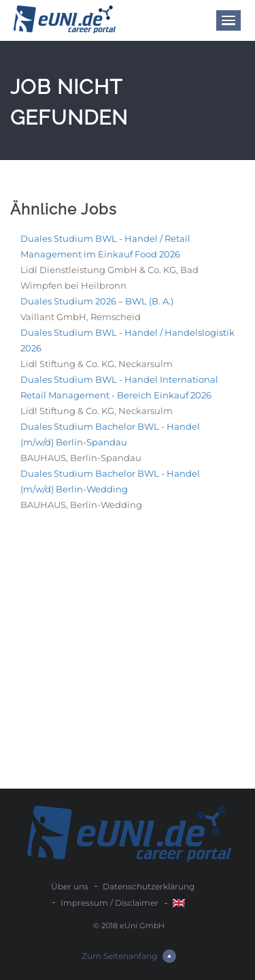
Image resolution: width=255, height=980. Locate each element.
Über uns (70, 886)
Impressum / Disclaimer (109, 903)
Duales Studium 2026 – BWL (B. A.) (97, 301)
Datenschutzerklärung (149, 886)
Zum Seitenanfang (129, 956)
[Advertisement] (128, 654)
